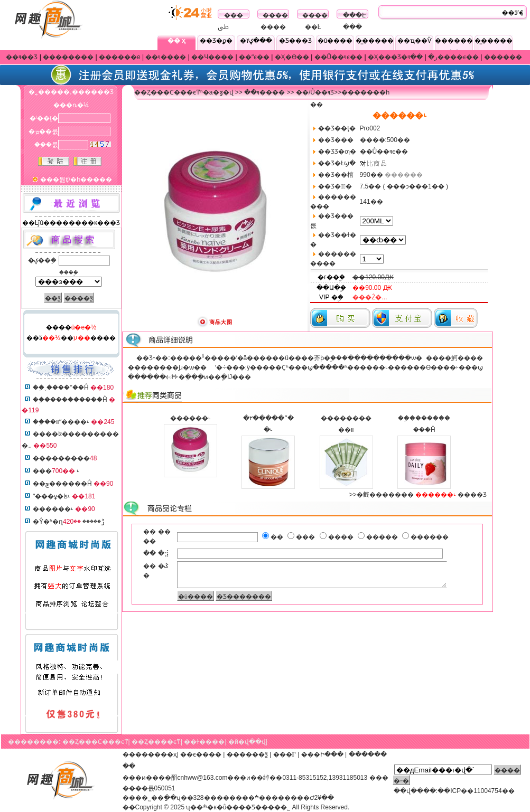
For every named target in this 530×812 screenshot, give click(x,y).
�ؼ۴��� (256, 41)
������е (120, 57)
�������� (68, 57)
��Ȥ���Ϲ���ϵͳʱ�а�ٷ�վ (184, 92)
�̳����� (375, 41)
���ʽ (285, 754)
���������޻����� (61, 458)
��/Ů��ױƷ (315, 92)
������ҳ (156, 754)
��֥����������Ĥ (70, 400)
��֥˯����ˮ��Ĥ (61, 388)
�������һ (365, 92)
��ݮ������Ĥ (62, 484)
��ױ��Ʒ (22, 57)
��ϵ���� (201, 754)
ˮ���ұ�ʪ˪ (52, 496)
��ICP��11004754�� (476, 791)
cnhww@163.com (203, 778)
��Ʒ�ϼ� (216, 41)
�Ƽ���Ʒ (295, 41)
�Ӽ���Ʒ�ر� (403, 57)
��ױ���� (166, 57)
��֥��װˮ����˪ (61, 422)
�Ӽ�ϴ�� (292, 57)
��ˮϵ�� (254, 57)
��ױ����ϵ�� (443, 57)
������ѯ (247, 754)
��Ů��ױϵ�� (339, 57)
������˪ (53, 509)
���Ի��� (322, 754)
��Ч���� (212, 57)
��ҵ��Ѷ (415, 41)
